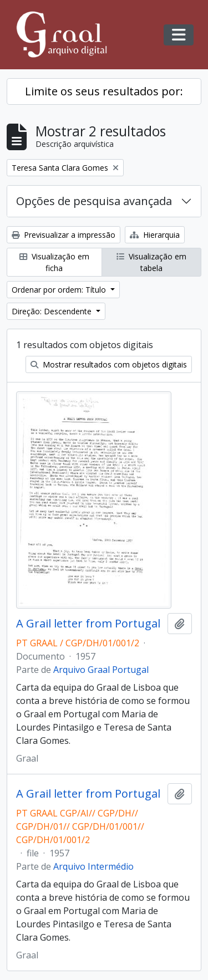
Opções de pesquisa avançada (94, 201)
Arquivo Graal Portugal (101, 670)
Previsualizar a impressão (64, 235)
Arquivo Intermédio (93, 866)
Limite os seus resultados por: (104, 91)
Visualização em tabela (151, 262)
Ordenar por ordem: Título (60, 290)
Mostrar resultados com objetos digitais (109, 364)
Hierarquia (155, 235)
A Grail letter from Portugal (88, 624)
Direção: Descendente (53, 311)
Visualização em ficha (54, 262)
